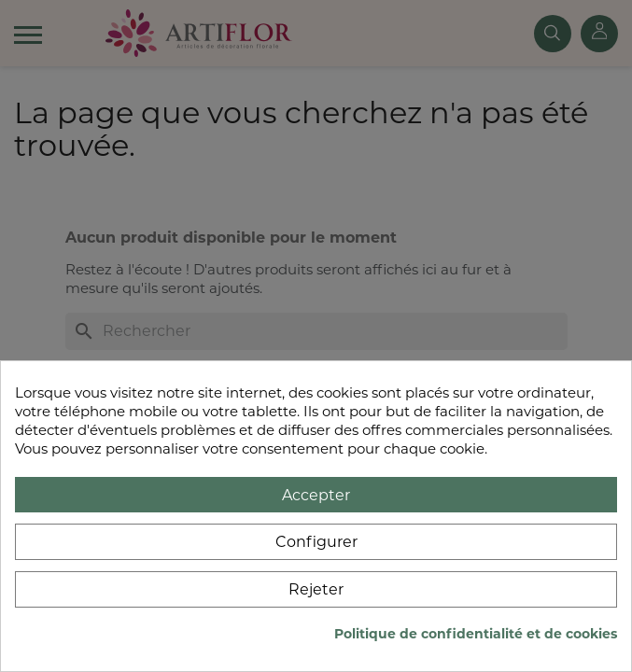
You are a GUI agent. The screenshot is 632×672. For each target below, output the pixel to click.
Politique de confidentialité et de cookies (476, 634)
